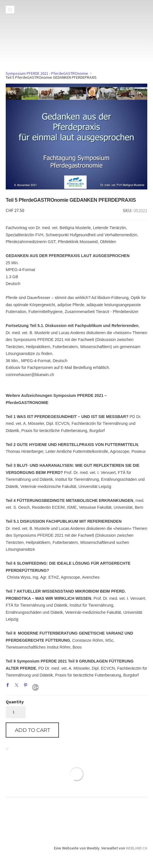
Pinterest (27, 687)
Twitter (18, 687)
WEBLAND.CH (137, 848)
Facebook (9, 687)
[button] (32, 730)
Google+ (35, 687)
